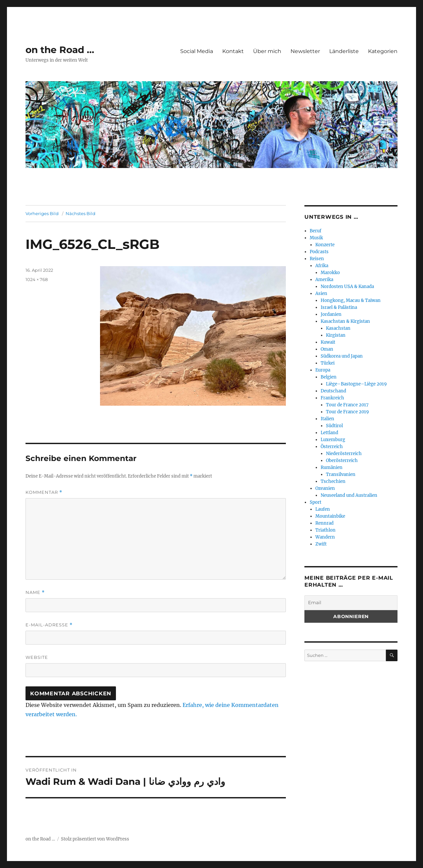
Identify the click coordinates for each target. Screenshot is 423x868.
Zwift (321, 544)
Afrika (322, 266)
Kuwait (328, 342)
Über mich (267, 51)
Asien (321, 293)
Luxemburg (333, 440)
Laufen (323, 509)
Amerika (324, 280)
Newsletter (305, 51)
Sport (316, 502)
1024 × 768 (37, 279)
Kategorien (383, 51)
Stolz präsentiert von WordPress (95, 839)
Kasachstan (338, 328)
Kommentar (44, 492)
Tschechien (333, 481)
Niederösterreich (344, 454)
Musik (316, 238)
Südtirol (334, 426)
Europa (323, 370)
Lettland (329, 433)
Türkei (328, 363)
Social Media (197, 51)
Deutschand (333, 391)
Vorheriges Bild (42, 213)
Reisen (317, 259)
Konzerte (325, 245)
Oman (327, 349)
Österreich (332, 447)
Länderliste (344, 51)
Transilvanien (341, 474)
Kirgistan (336, 335)
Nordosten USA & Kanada (347, 287)
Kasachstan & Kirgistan (345, 321)
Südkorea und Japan (342, 356)
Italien (327, 419)
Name (35, 592)
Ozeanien (325, 488)
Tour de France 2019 (347, 412)
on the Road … (60, 50)
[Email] (351, 603)
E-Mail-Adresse (49, 625)
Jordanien (331, 314)
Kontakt (233, 51)
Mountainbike (330, 516)
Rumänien (332, 467)
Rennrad (324, 523)
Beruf (316, 231)
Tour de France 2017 (347, 405)
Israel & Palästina (339, 307)
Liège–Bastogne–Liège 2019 (356, 384)
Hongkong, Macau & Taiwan (351, 300)
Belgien (329, 377)
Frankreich (332, 398)
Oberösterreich (342, 461)
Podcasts (319, 252)
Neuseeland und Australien (349, 495)
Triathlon (325, 530)
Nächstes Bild (80, 213)
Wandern (325, 537)
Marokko (330, 273)
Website (37, 657)
